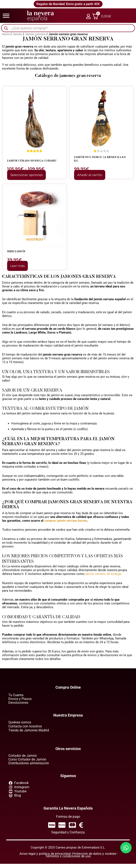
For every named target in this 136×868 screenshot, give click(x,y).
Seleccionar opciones (26, 175)
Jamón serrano (35, 34)
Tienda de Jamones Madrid (29, 730)
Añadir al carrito (90, 175)
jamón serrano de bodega (103, 574)
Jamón (17, 34)
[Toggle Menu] (6, 16)
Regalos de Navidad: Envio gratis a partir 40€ (68, 4)
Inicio (6, 34)
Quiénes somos (20, 722)
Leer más (17, 266)
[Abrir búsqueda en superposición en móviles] (68, 28)
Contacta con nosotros (25, 726)
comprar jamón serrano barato (66, 521)
